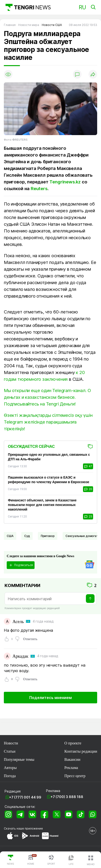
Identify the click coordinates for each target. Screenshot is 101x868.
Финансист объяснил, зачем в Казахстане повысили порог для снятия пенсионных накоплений (42, 505)
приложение (34, 828)
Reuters (39, 189)
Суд (27, 536)
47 (88, 466)
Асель (18, 621)
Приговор (48, 536)
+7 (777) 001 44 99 (25, 797)
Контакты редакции (81, 751)
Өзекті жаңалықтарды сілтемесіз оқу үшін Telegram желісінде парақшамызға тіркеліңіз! (48, 422)
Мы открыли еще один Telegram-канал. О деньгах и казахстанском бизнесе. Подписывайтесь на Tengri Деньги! (47, 397)
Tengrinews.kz (65, 182)
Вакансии (72, 759)
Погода (10, 776)
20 (88, 489)
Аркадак (20, 656)
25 (88, 517)
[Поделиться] (93, 74)
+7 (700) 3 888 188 (67, 797)
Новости (11, 743)
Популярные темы (19, 759)
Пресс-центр (75, 776)
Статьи (10, 751)
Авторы (10, 768)
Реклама (71, 768)
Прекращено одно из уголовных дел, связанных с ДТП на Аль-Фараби (49, 457)
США (10, 536)
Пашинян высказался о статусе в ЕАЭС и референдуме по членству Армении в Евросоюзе (49, 480)
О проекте (73, 743)
